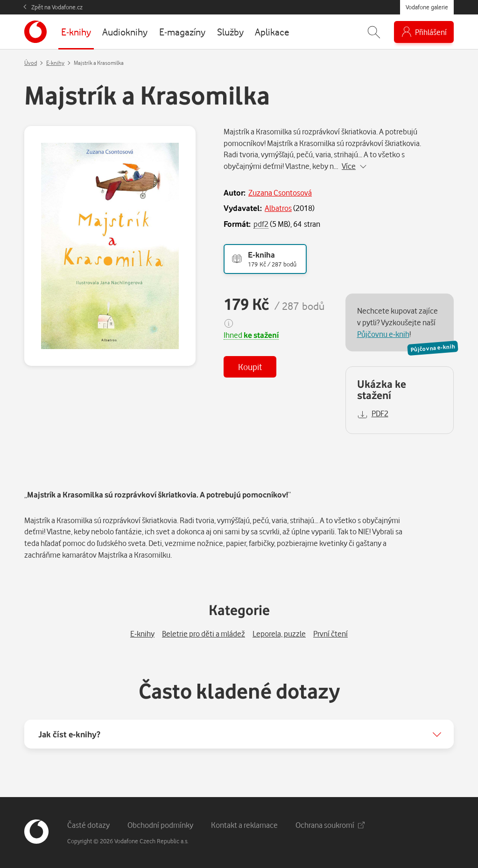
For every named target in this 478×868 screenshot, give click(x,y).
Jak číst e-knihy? (69, 734)
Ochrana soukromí (330, 825)
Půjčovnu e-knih (383, 334)
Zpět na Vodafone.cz (57, 7)
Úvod (31, 63)
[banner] (35, 32)
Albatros (278, 208)
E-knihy (55, 63)
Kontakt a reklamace (244, 825)
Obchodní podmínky (160, 825)
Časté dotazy (88, 825)
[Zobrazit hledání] (374, 32)
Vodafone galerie (427, 7)
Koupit (250, 367)
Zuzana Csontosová (280, 192)
